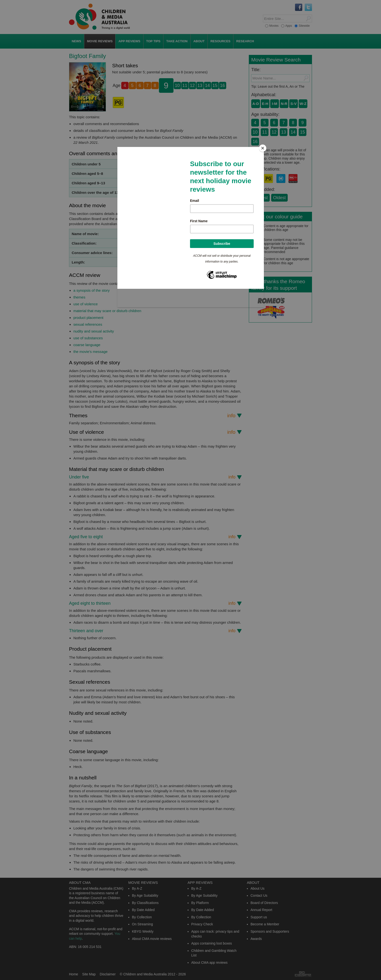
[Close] (263, 148)
